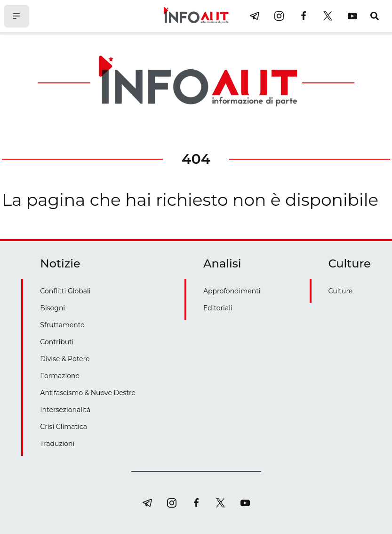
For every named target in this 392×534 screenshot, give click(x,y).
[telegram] (255, 16)
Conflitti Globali (65, 291)
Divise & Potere (65, 359)
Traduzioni (57, 444)
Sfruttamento (62, 325)
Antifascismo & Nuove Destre (88, 393)
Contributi (57, 342)
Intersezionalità (65, 410)
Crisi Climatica (64, 427)
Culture (341, 291)
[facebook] (304, 16)
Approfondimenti (232, 291)
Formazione (60, 376)
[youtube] (352, 16)
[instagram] (279, 16)
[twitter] (328, 16)
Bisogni (52, 308)
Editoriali (218, 308)
